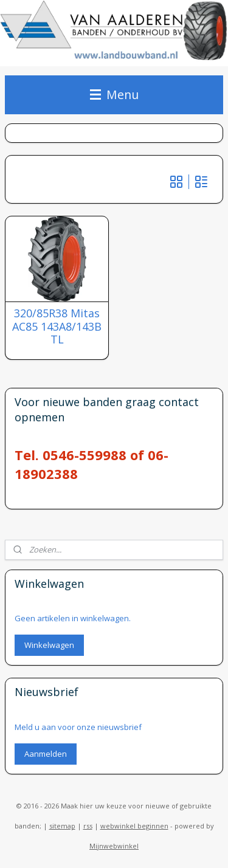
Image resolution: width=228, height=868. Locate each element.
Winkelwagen (49, 645)
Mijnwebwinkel (114, 846)
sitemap (62, 826)
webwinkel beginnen (134, 826)
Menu (114, 95)
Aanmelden (46, 754)
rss (88, 826)
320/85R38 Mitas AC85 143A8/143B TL (57, 327)
